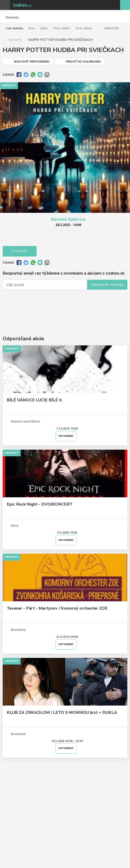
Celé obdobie (14, 28)
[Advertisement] (65, 306)
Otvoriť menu (5, 5)
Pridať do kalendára (83, 62)
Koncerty (15, 40)
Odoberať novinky (107, 285)
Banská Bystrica (68, 219)
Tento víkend (83, 28)
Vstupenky (20, 251)
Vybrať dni (111, 28)
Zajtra (44, 28)
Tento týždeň (61, 28)
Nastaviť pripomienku (32, 62)
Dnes (31, 28)
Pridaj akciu (125, 5)
